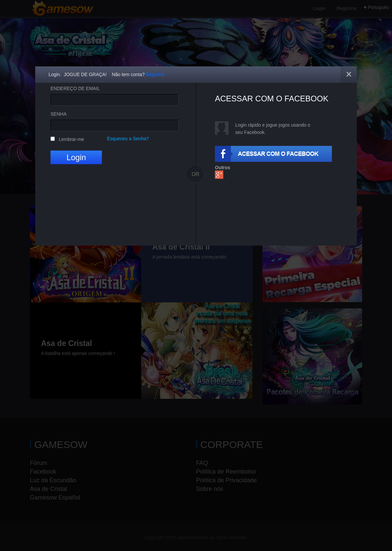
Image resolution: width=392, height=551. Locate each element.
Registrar (155, 74)
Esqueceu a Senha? (128, 139)
